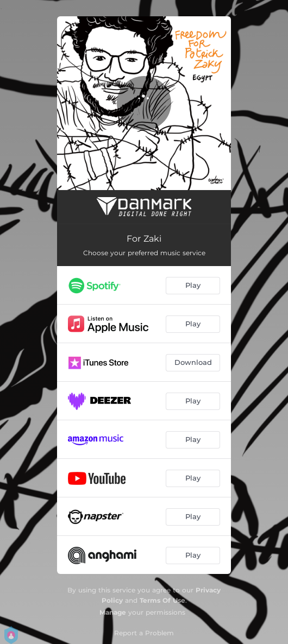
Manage (113, 612)
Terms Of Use (162, 600)
